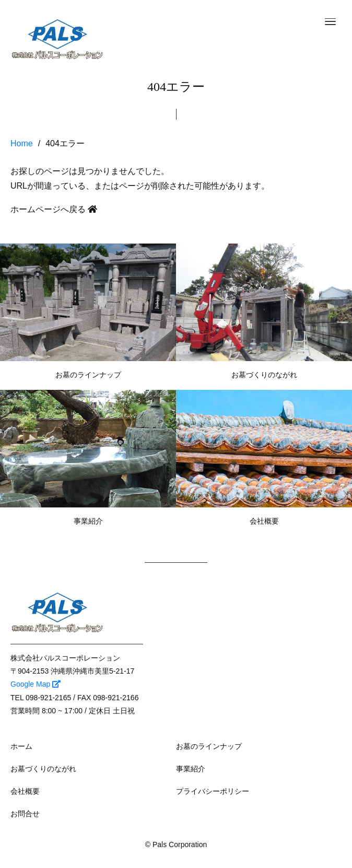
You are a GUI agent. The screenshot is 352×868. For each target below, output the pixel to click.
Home (22, 143)
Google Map (36, 684)
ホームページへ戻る (54, 209)
